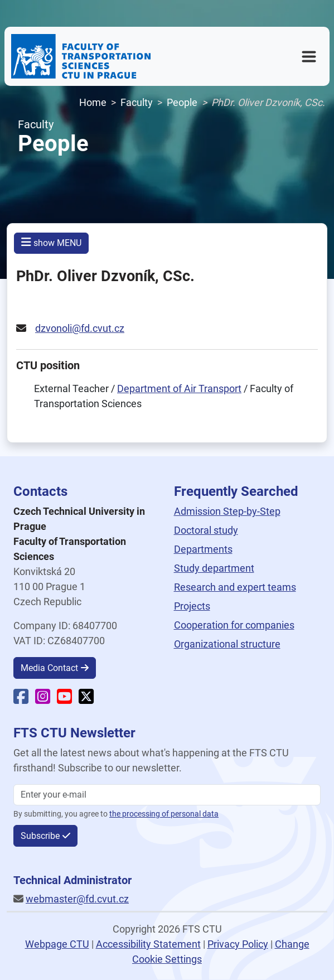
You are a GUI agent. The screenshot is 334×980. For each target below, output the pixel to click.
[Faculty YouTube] (64, 699)
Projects (192, 606)
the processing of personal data (164, 814)
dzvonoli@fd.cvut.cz (80, 328)
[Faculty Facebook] (21, 699)
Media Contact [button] (49, 668)
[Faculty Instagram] (43, 699)
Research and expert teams (235, 587)
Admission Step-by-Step (227, 511)
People (182, 102)
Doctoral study (206, 530)
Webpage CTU (57, 944)
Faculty (137, 102)
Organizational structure (227, 644)
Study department (214, 568)
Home (93, 102)
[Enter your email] (167, 795)
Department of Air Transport (179, 388)
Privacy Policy (238, 944)
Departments (203, 549)
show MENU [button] (51, 242)
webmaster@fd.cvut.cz (77, 899)
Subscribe (40, 836)
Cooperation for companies (234, 625)
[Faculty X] (86, 699)
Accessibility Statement (148, 944)
